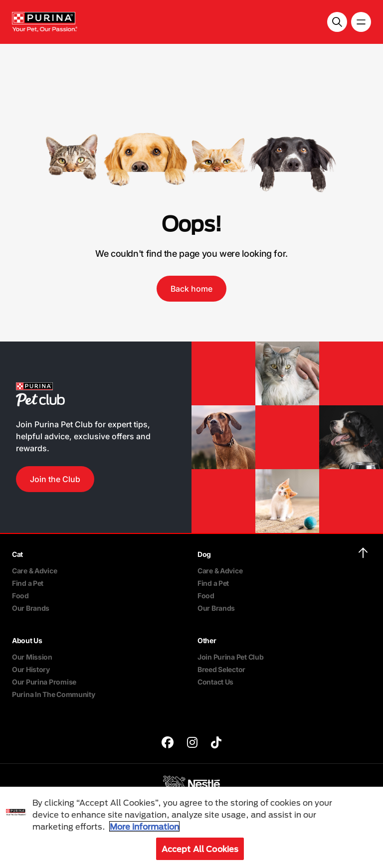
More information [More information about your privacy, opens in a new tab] (144, 826)
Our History (31, 669)
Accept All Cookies (200, 849)
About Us (27, 640)
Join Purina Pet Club (230, 657)
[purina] (168, 744)
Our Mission (32, 657)
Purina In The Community (54, 694)
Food (20, 596)
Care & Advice (34, 571)
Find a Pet (28, 583)
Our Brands (31, 608)
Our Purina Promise (44, 682)
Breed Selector (221, 669)
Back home (191, 289)
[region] (191, 827)
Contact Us (215, 682)
